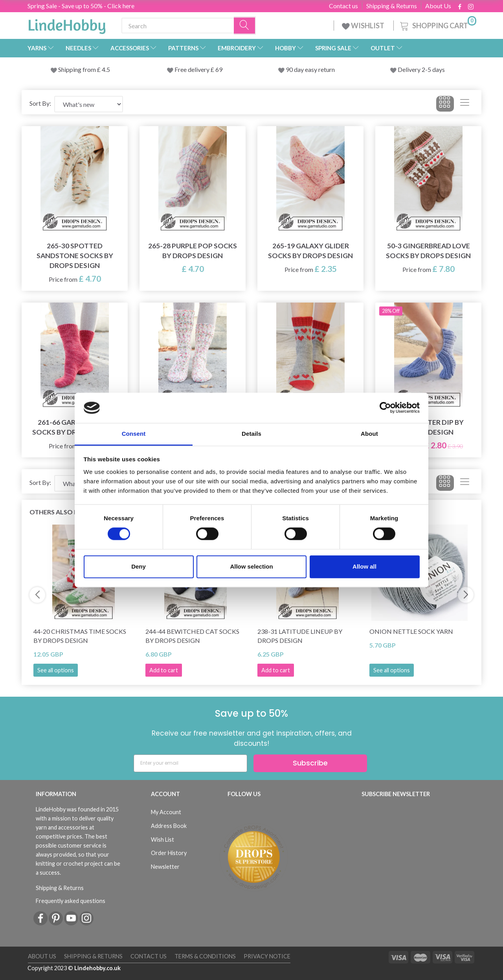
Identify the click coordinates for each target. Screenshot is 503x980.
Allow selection (251, 566)
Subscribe (310, 763)
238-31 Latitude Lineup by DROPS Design (300, 636)
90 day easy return (310, 69)
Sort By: (40, 103)
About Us (438, 6)
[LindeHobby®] (67, 24)
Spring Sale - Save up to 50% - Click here (81, 6)
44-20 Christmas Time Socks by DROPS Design (80, 636)
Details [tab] (251, 434)
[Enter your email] (190, 763)
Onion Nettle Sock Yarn (411, 631)
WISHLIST (364, 26)
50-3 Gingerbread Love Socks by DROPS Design (428, 251)
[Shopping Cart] (437, 25)
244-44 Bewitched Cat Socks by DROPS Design (192, 636)
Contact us (343, 6)
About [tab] (369, 434)
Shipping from (78, 69)
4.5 (105, 69)
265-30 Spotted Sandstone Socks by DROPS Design (75, 256)
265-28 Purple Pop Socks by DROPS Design (193, 251)
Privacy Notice (267, 956)
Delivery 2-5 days (421, 69)
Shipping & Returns (392, 6)
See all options (56, 670)
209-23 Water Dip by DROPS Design (428, 427)
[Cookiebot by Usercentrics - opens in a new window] (385, 408)
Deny (139, 566)
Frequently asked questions (71, 901)
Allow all (364, 566)
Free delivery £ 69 (198, 69)
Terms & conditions (205, 956)
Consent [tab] (134, 434)
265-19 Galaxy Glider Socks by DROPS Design (310, 251)
